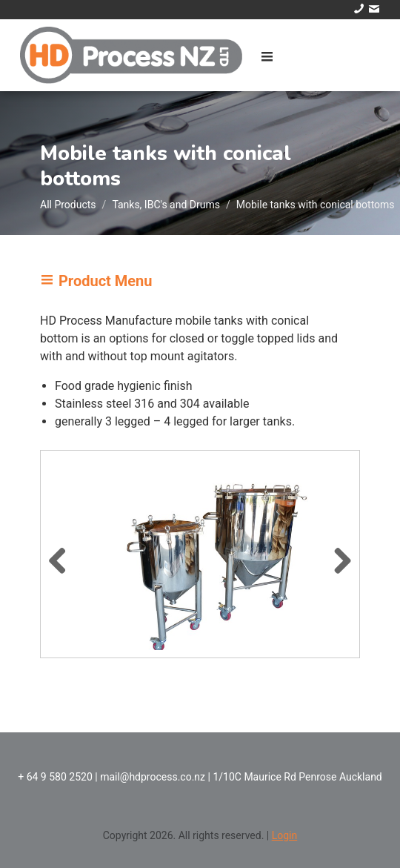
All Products (68, 205)
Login (285, 835)
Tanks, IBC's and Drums (166, 205)
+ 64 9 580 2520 (55, 777)
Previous (63, 558)
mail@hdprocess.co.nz (153, 777)
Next (337, 558)
